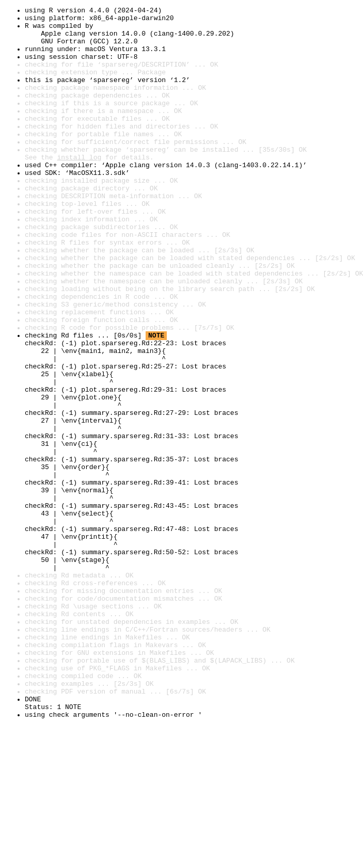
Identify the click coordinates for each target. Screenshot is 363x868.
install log (79, 188)
